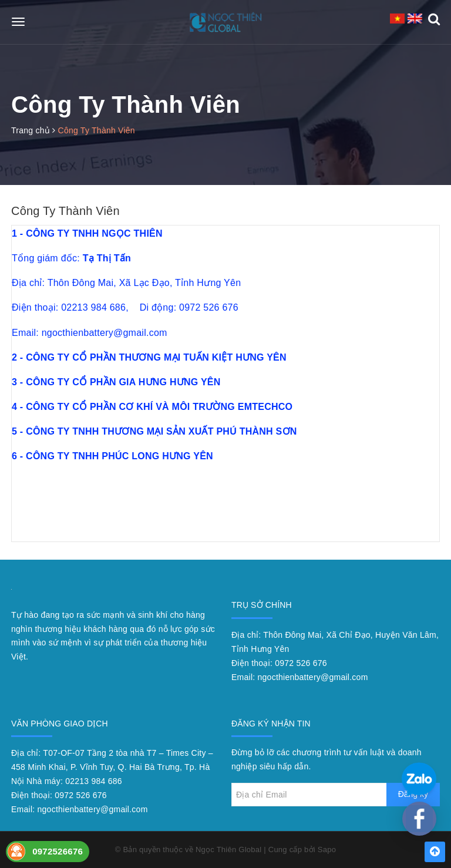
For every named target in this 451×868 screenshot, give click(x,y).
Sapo (327, 850)
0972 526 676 (301, 663)
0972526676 (58, 851)
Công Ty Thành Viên (65, 211)
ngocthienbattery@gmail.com (313, 677)
